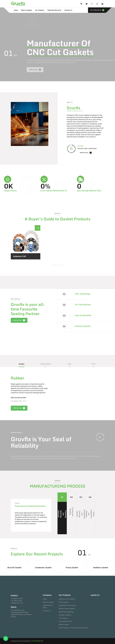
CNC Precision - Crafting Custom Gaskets (73, 628)
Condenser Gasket (43, 567)
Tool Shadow (63, 618)
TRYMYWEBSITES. (37, 641)
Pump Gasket (72, 567)
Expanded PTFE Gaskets (67, 605)
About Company (27, 10)
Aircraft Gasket (14, 567)
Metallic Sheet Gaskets (67, 609)
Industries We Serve (54, 10)
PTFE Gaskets (64, 602)
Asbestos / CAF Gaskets (67, 599)
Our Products (40, 10)
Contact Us (68, 10)
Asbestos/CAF (20, 256)
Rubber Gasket (64, 625)
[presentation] (77, 86)
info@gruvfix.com (19, 401)
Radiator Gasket (101, 567)
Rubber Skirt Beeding (66, 612)
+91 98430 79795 (17, 599)
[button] (53, 265)
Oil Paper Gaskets (65, 615)
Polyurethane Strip (65, 621)
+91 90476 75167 (17, 601)
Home (16, 10)
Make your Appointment (19, 398)
